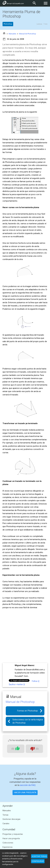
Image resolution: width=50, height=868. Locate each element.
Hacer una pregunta (11, 839)
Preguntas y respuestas (13, 834)
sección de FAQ (28, 785)
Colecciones (8, 843)
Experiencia (7, 847)
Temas (5, 815)
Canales (6, 824)
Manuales (12, 34)
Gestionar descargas (11, 819)
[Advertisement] (25, 636)
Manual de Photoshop (28, 34)
